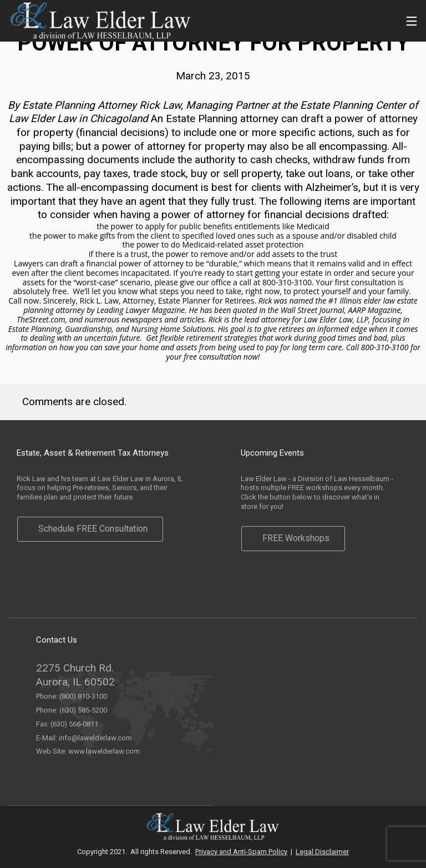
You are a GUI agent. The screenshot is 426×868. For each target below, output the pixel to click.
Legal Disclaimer (322, 852)
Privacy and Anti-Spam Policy (241, 852)
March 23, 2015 (213, 76)
